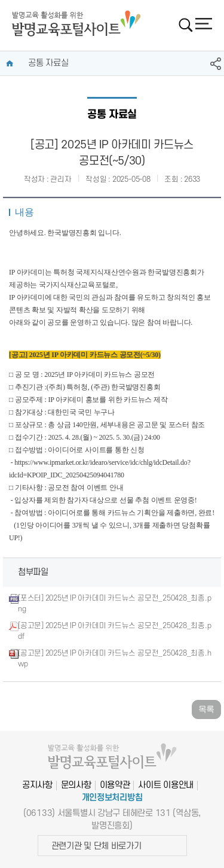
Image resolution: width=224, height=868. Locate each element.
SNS (216, 64)
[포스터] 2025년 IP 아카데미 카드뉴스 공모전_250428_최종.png (114, 604)
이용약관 (115, 785)
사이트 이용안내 (166, 785)
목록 (206, 709)
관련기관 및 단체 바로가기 (96, 846)
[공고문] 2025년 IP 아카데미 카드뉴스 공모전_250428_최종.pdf (114, 631)
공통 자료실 (48, 63)
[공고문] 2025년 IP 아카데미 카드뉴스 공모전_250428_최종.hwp (114, 659)
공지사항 (37, 785)
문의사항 (76, 785)
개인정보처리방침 (112, 798)
